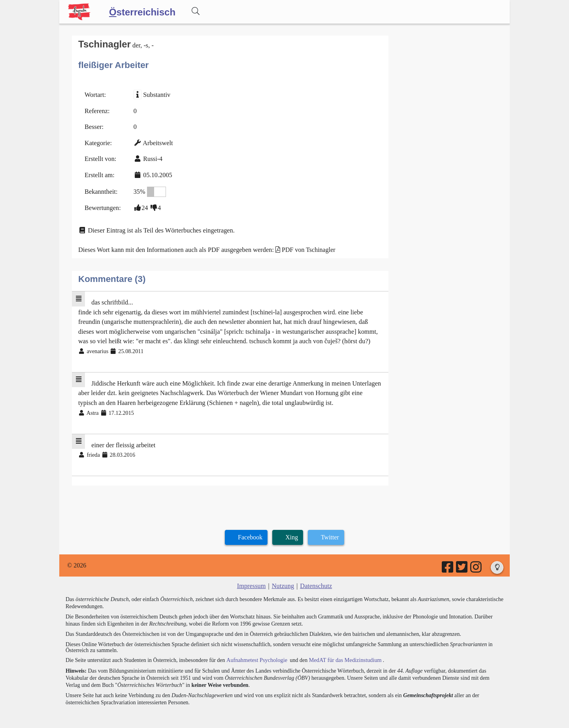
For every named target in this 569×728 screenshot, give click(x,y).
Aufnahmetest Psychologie (256, 653)
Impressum (252, 580)
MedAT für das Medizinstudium (343, 653)
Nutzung (283, 580)
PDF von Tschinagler (304, 247)
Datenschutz (316, 580)
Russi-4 (152, 158)
